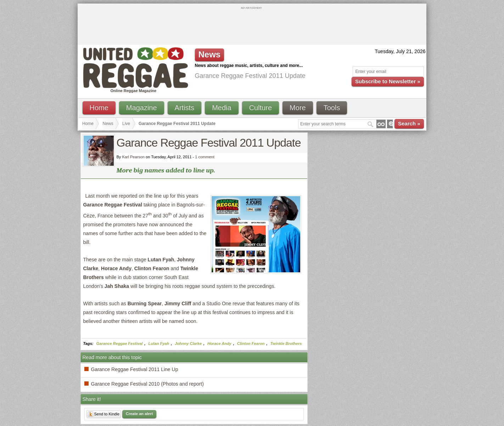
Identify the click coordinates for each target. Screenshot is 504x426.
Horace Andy (219, 343)
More (298, 108)
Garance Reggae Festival (120, 343)
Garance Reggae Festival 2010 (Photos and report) (147, 384)
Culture (261, 108)
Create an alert (139, 414)
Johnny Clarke (188, 343)
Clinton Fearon (251, 343)
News (108, 124)
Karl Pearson (133, 157)
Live (126, 124)
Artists (185, 108)
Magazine (142, 108)
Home (99, 108)
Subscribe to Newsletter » (388, 81)
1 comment (205, 157)
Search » (409, 123)
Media (222, 108)
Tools (332, 108)
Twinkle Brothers (286, 343)
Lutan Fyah (159, 343)
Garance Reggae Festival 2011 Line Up (135, 369)
